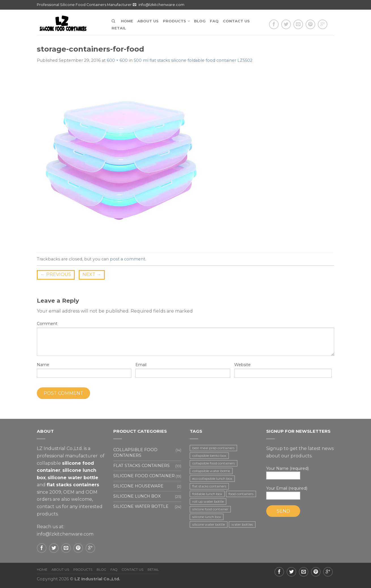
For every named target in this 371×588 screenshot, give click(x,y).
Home (127, 21)
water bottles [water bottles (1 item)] (242, 524)
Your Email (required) (300, 493)
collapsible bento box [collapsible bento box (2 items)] (209, 456)
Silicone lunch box (137, 496)
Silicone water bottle (141, 506)
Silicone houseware (138, 486)
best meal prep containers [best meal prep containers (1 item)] (213, 448)
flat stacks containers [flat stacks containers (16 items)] (209, 486)
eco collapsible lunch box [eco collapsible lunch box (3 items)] (212, 478)
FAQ (214, 21)
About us (148, 21)
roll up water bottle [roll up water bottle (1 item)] (208, 501)
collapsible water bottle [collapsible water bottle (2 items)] (211, 471)
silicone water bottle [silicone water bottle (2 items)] (209, 524)
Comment (47, 324)
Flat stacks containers (141, 466)
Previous (56, 274)
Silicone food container (144, 476)
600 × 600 (117, 60)
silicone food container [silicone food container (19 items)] (210, 509)
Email (141, 365)
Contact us (236, 21)
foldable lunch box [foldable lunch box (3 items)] (207, 494)
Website (242, 365)
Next (92, 274)
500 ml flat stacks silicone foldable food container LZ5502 (193, 60)
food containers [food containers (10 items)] (241, 494)
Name (43, 365)
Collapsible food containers (135, 452)
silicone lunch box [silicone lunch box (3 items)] (207, 517)
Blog (200, 21)
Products (174, 21)
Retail (119, 28)
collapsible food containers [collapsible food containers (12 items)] (214, 463)
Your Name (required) (300, 473)
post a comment (128, 259)
